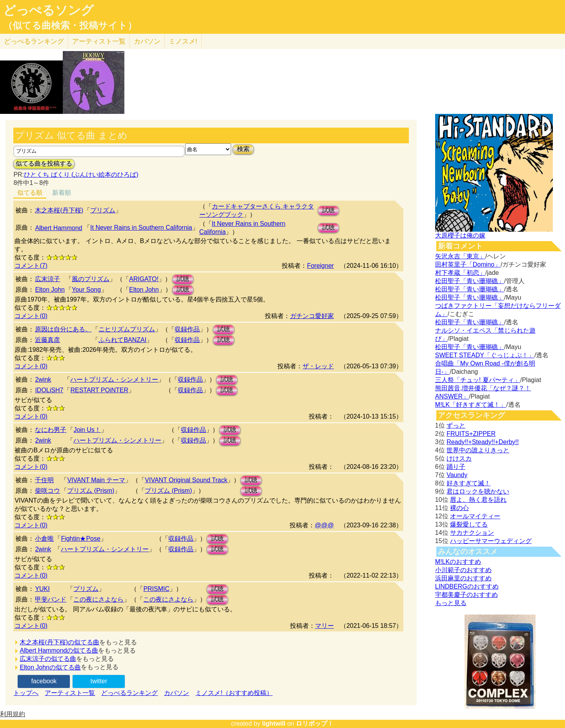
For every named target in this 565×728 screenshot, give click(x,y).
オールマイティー (475, 516)
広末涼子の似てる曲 (48, 659)
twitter (99, 681)
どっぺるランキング (129, 693)
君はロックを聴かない (478, 491)
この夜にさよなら (98, 599)
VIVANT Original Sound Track (186, 480)
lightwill (274, 723)
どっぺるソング (48, 10)
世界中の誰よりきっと (478, 450)
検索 (243, 149)
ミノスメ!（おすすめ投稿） (234, 693)
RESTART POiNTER (99, 390)
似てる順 (30, 193)
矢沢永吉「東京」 (460, 256)
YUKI (42, 589)
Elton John (50, 290)
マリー (324, 626)
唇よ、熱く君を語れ (478, 500)
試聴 (328, 210)
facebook (44, 681)
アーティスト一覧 (70, 693)
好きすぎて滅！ (468, 483)
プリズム (103, 210)
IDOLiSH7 (49, 390)
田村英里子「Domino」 (468, 264)
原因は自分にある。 (63, 329)
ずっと (456, 425)
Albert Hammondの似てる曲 (59, 650)
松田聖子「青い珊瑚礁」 (470, 281)
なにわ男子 (51, 430)
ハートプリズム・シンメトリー (114, 380)
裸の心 (459, 508)
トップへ (26, 693)
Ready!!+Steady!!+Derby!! (483, 442)
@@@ (324, 525)
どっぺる (34, 41)
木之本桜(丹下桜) (59, 210)
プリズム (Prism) (91, 491)
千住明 (44, 480)
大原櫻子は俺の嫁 (460, 235)
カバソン (147, 41)
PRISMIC (156, 589)
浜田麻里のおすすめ (463, 578)
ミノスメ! (183, 41)
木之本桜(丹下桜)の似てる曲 (59, 642)
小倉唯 (44, 539)
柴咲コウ (47, 491)
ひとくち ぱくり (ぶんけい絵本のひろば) (81, 175)
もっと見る (451, 603)
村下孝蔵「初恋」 (460, 273)
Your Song (86, 290)
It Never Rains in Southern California (141, 228)
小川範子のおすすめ (463, 570)
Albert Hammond (58, 228)
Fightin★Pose (81, 539)
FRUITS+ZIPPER (471, 434)
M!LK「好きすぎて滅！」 (471, 405)
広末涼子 (47, 279)
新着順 (62, 193)
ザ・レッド (318, 366)
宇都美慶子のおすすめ (467, 595)
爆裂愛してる (469, 524)
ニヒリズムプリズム (127, 329)
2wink (43, 380)
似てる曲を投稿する (44, 164)
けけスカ (459, 458)
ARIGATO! (144, 279)
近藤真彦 (47, 340)
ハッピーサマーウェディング (491, 541)
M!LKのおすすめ (458, 562)
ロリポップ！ (315, 723)
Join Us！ (87, 430)
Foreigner (320, 266)
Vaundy (457, 475)
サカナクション (472, 533)
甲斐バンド (51, 599)
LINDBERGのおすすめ (467, 586)
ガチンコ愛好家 (312, 316)
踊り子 (456, 467)
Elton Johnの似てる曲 (50, 667)
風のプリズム (91, 279)
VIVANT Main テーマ (96, 480)
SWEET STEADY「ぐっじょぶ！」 (485, 355)
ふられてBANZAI (122, 340)
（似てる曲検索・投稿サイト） (70, 26)
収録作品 (187, 329)
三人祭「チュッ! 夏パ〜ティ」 (478, 380)
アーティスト (99, 41)
